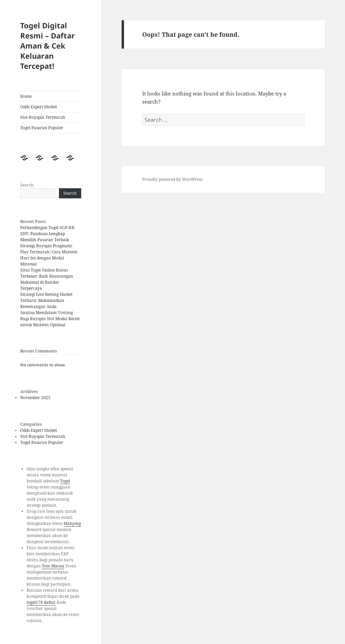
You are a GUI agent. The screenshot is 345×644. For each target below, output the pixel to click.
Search (27, 185)
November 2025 (35, 398)
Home (26, 96)
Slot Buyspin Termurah (43, 117)
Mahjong (72, 523)
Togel (65, 481)
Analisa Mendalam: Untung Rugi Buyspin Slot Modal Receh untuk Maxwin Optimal (50, 319)
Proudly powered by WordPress (172, 179)
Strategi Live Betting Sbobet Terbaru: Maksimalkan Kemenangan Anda (46, 300)
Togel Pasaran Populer (42, 128)
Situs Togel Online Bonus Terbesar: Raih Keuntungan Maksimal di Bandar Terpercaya (47, 279)
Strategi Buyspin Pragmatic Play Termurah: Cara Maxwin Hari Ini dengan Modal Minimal (49, 255)
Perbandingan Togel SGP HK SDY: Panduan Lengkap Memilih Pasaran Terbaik (47, 234)
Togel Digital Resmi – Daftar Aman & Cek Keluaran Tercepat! (48, 46)
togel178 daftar (41, 602)
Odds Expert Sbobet (39, 107)
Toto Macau (53, 566)
